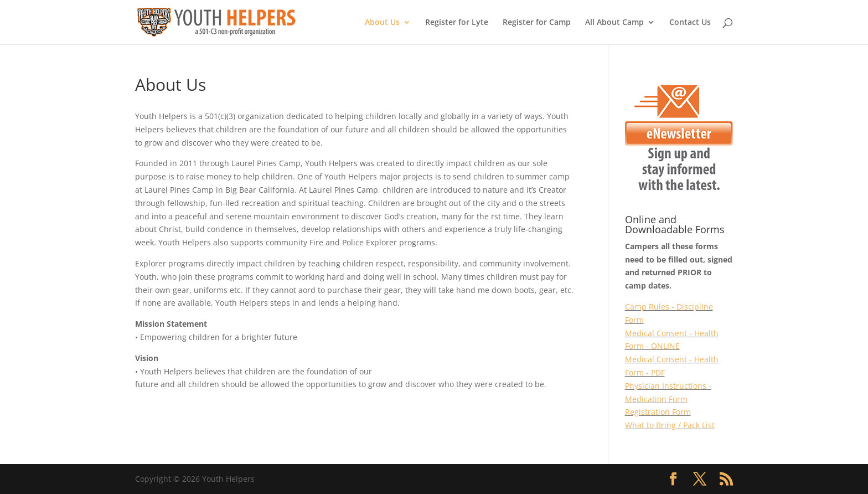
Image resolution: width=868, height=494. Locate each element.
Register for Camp (537, 23)
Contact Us (690, 23)
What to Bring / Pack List (670, 425)
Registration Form (658, 412)
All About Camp (614, 23)
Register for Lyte (457, 23)
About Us (382, 23)
